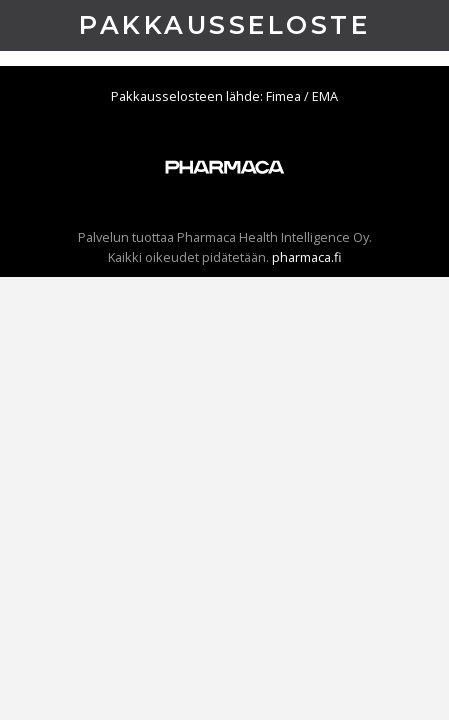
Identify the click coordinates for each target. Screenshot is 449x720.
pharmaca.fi (307, 257)
